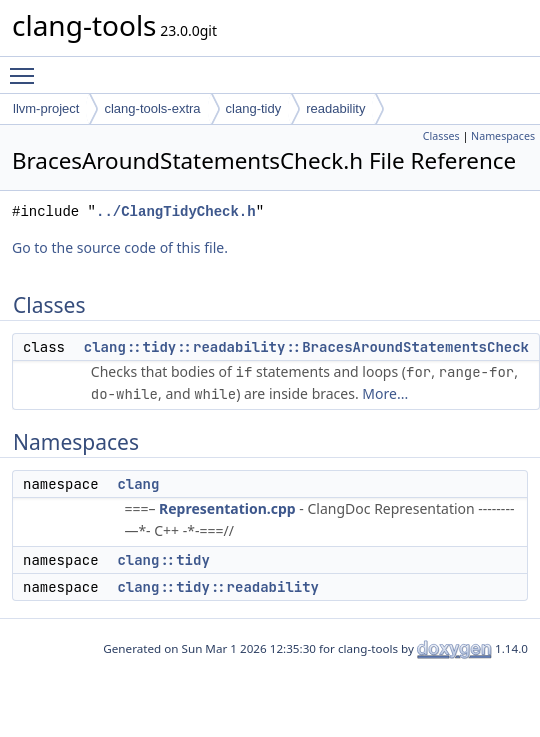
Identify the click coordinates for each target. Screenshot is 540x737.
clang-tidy (254, 108)
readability (335, 108)
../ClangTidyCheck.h (176, 211)
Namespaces (503, 136)
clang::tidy (163, 560)
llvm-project (46, 108)
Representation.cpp (227, 508)
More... (385, 393)
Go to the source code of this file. (120, 247)
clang (138, 484)
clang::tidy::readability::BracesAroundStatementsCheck (306, 347)
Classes (441, 136)
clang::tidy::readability (218, 587)
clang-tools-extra (152, 108)
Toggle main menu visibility (27, 67)
